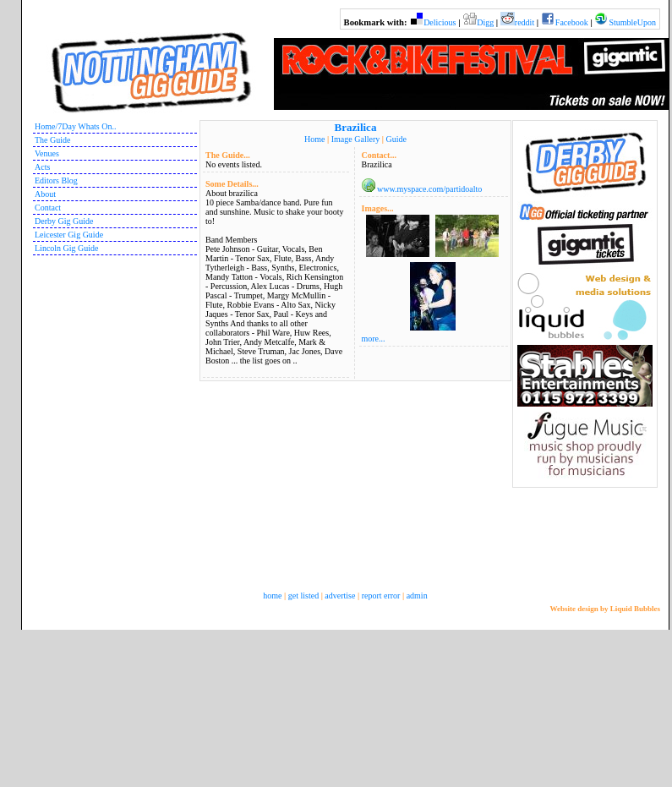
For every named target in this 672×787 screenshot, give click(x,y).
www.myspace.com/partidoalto (429, 189)
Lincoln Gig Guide (67, 248)
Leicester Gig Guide (69, 235)
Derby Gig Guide (64, 221)
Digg (485, 22)
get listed (303, 596)
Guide (396, 139)
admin (417, 596)
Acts (42, 167)
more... (374, 339)
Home (314, 139)
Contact (48, 208)
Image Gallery (355, 139)
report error (381, 596)
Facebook (572, 22)
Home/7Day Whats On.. (75, 126)
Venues (47, 153)
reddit (524, 22)
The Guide (53, 140)
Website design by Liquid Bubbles (605, 609)
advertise (340, 596)
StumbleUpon (632, 22)
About (45, 194)
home (272, 596)
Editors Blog (56, 180)
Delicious (440, 22)
